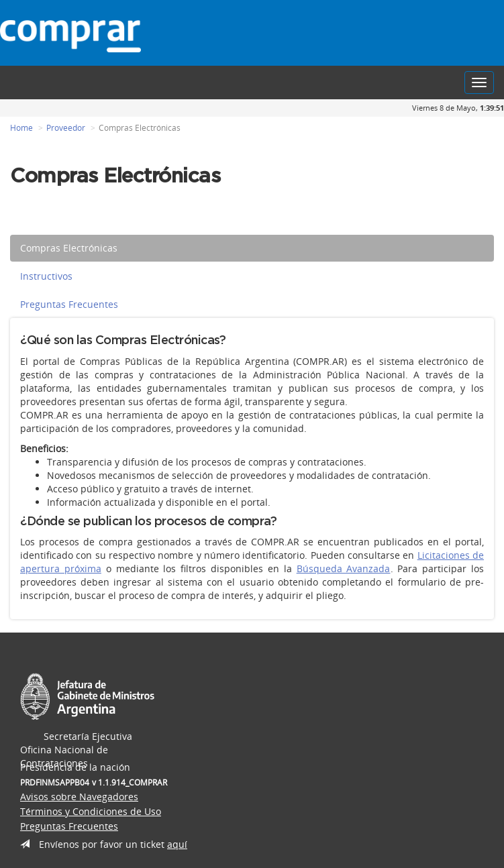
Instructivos (46, 276)
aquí (177, 844)
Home (21, 128)
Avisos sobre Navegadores (79, 797)
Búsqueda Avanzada (344, 568)
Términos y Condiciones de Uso (91, 811)
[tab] (252, 248)
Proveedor (66, 128)
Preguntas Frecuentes (69, 304)
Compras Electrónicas (69, 248)
